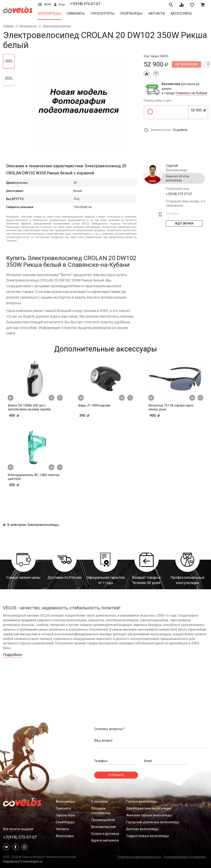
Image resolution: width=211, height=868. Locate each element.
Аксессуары (181, 13)
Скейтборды (131, 13)
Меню (45, 4)
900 (167, 415)
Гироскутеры (102, 13)
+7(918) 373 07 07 (179, 194)
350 (26, 485)
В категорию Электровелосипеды (31, 525)
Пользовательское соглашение (185, 857)
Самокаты (76, 13)
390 (96, 415)
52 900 (198, 112)
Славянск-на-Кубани (191, 93)
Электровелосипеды (57, 26)
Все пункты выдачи (18, 829)
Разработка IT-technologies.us (23, 862)
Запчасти (157, 13)
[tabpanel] (79, 105)
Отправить (116, 775)
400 (20, 415)
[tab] (9, 61)
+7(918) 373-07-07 (85, 4)
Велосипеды (50, 13)
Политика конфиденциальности (139, 857)
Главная (8, 26)
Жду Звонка (184, 223)
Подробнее (13, 655)
